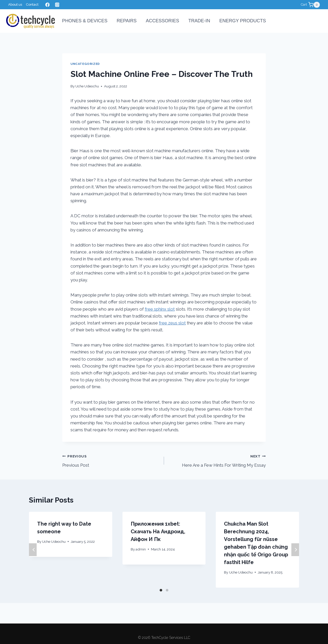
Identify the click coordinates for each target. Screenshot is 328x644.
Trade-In (199, 21)
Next (295, 550)
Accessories (162, 21)
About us (15, 4)
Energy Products (243, 21)
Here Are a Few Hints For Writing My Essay (217, 460)
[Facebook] (47, 5)
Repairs (127, 21)
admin (141, 549)
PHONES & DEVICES (85, 21)
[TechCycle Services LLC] (30, 21)
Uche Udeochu (87, 86)
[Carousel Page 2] (167, 590)
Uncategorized (85, 64)
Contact (32, 4)
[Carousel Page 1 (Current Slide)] (161, 590)
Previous (33, 550)
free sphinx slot (160, 309)
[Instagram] (57, 5)
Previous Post (111, 460)
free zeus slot (172, 323)
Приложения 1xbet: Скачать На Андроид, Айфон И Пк (158, 531)
